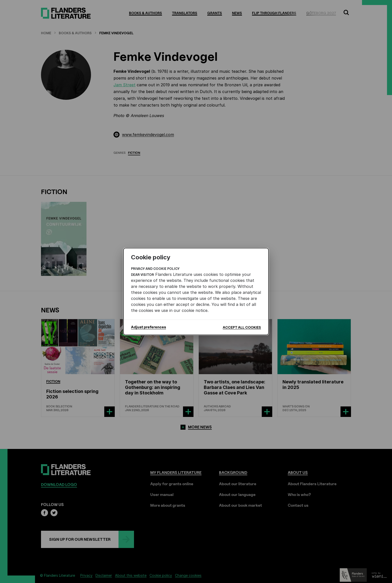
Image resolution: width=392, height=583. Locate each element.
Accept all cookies (242, 327)
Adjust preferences (148, 327)
